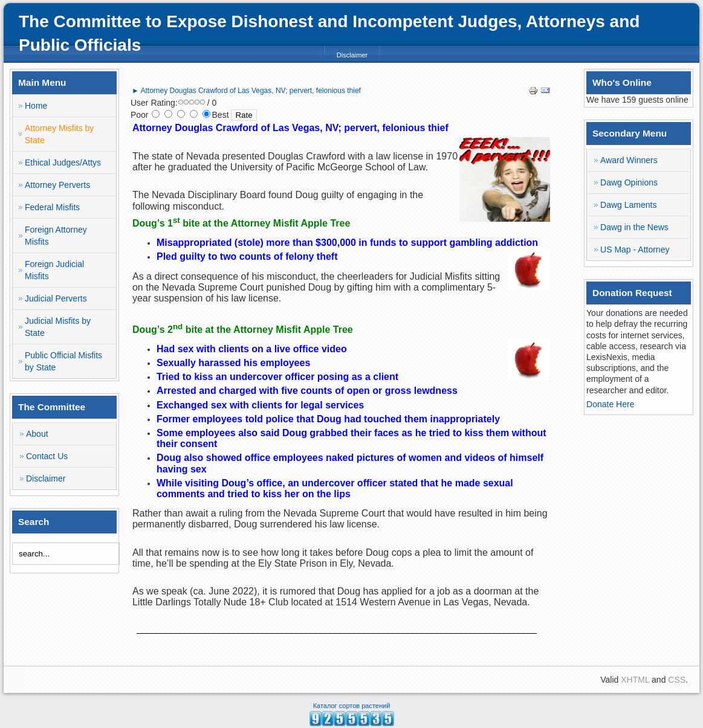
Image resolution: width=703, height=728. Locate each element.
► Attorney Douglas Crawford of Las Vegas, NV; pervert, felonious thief (246, 91)
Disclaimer (352, 55)
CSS (677, 680)
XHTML (635, 680)
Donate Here (610, 404)
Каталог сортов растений (352, 706)
